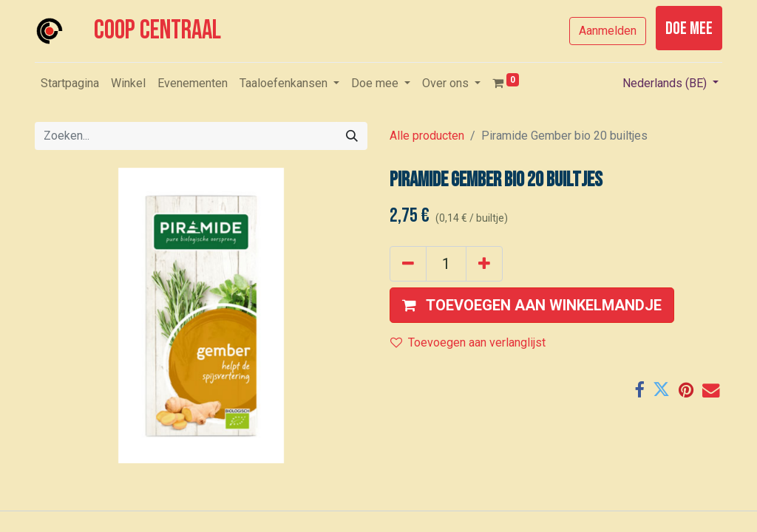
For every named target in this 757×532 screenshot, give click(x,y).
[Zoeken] (352, 136)
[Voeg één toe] (484, 264)
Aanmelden (608, 31)
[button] (532, 305)
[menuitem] (70, 83)
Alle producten (427, 136)
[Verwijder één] (408, 264)
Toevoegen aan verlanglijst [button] (468, 342)
